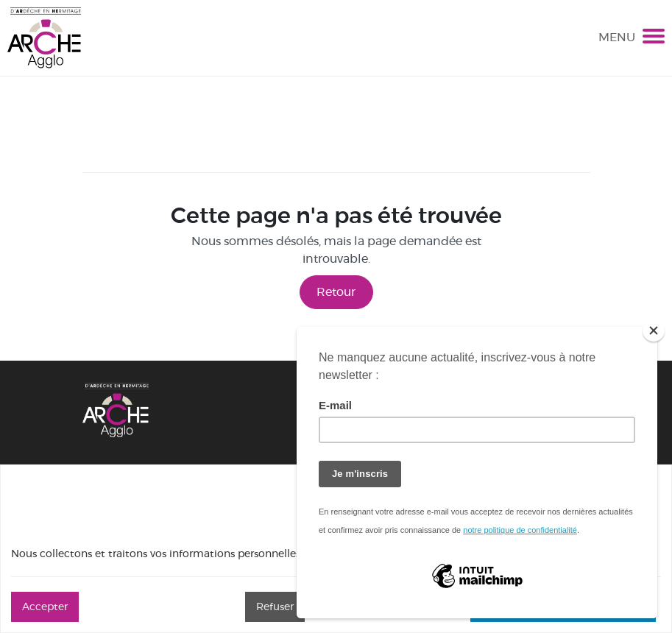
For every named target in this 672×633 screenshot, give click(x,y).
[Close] (654, 330)
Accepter (45, 607)
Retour (336, 292)
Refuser (275, 607)
